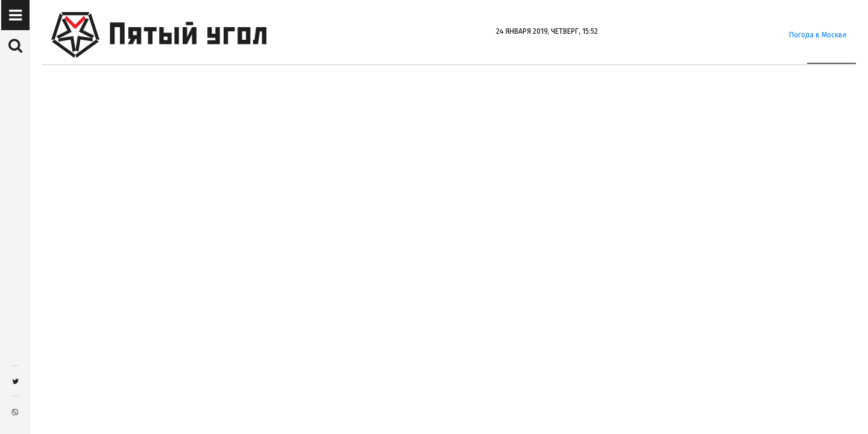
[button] (15, 16)
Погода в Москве (818, 35)
